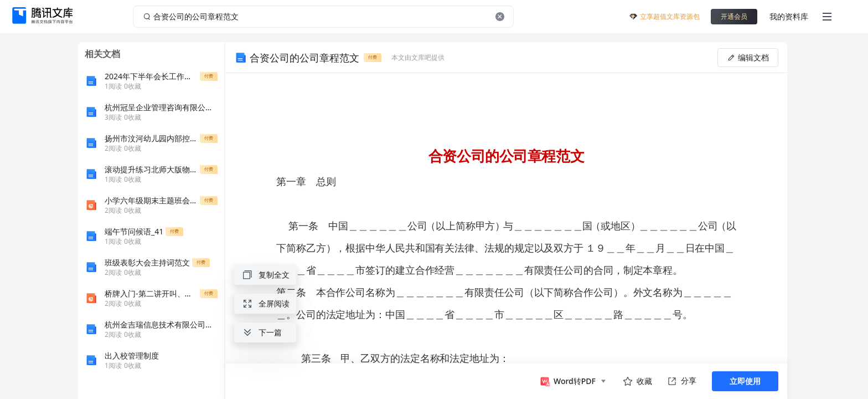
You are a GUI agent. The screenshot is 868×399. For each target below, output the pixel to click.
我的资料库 (789, 16)
